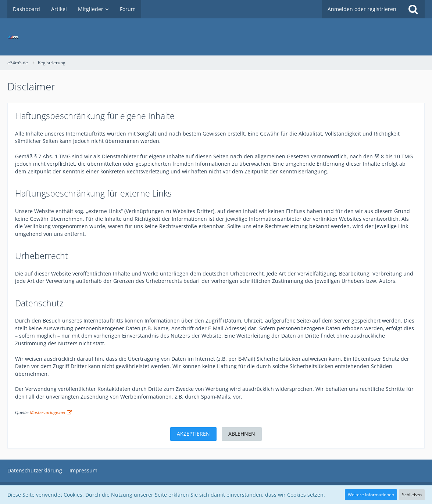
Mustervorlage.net (48, 412)
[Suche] (413, 9)
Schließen (412, 495)
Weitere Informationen (371, 495)
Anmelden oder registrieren (362, 9)
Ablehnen (242, 434)
